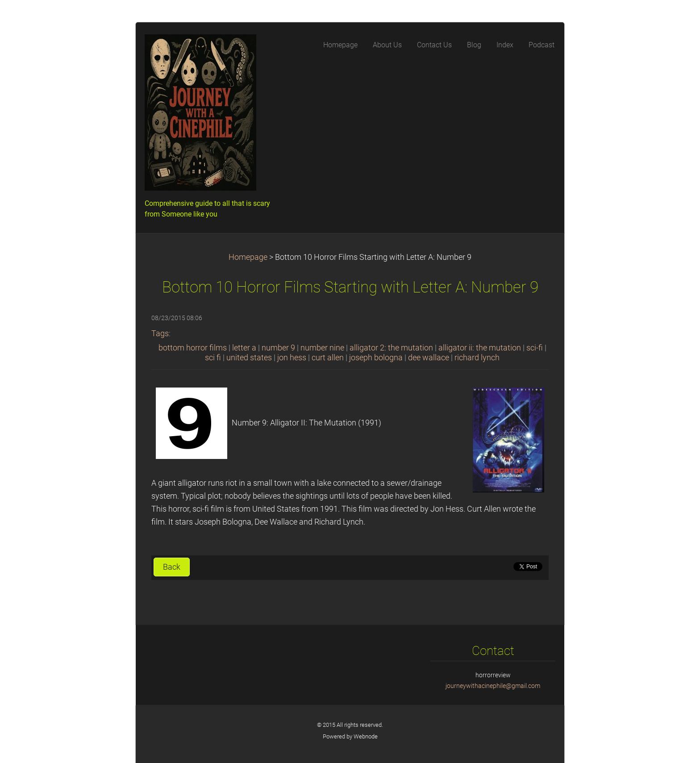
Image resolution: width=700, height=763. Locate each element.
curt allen (328, 358)
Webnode (366, 736)
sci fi (213, 358)
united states (249, 358)
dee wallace (429, 358)
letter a (244, 348)
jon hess (292, 358)
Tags (160, 334)
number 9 (278, 348)
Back (172, 567)
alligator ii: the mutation (480, 348)
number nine (322, 348)
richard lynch (477, 358)
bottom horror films (193, 348)
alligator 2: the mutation (391, 348)
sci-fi (535, 348)
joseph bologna (376, 358)
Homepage (248, 257)
